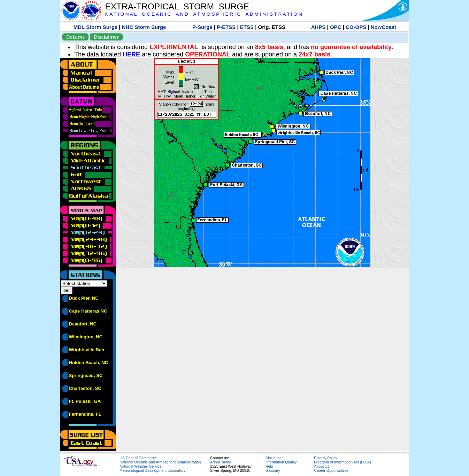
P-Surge (202, 27)
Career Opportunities (331, 470)
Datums (75, 37)
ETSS (247, 27)
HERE (131, 54)
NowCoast (383, 27)
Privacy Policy (325, 458)
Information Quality (281, 462)
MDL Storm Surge (95, 27)
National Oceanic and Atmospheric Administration (160, 462)
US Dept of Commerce (138, 458)
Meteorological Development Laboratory (152, 470)
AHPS (318, 27)
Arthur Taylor (221, 462)
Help (269, 466)
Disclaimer (106, 37)
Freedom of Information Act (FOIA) (342, 462)
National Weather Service (141, 466)
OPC (336, 27)
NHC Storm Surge (144, 27)
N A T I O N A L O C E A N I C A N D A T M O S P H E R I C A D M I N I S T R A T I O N (203, 14)
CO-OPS (356, 27)
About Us (322, 466)
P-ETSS (226, 27)
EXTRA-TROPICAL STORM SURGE (177, 6)
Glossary (273, 470)
